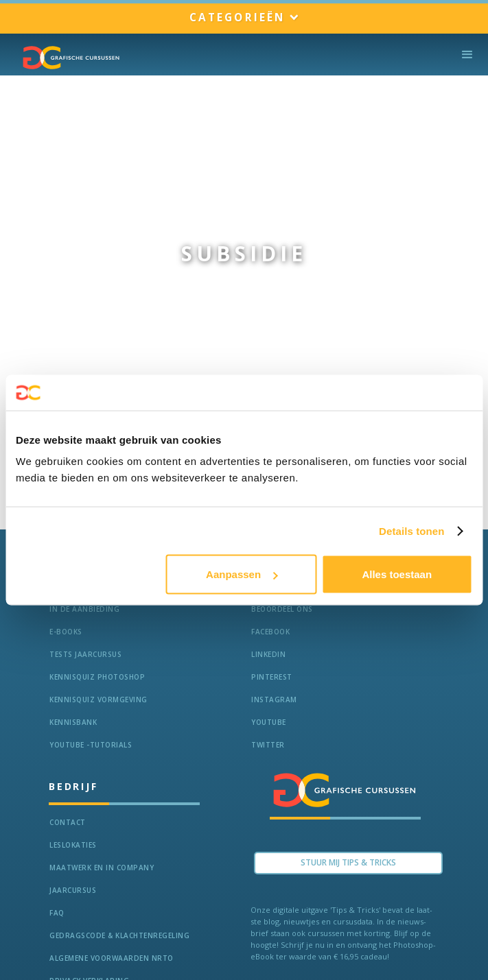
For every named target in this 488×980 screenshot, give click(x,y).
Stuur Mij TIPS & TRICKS (348, 862)
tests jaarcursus (85, 654)
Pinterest (272, 677)
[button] (244, 18)
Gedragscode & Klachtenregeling (119, 935)
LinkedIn (268, 654)
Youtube (269, 722)
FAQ (57, 913)
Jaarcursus (73, 890)
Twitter (268, 745)
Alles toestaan (397, 574)
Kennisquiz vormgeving (98, 700)
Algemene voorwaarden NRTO (112, 958)
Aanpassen (242, 574)
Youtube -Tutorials (91, 745)
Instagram (274, 700)
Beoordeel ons (282, 609)
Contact (68, 822)
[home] (68, 58)
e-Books (66, 632)
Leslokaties (73, 845)
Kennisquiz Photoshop (97, 677)
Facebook (270, 632)
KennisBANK (73, 722)
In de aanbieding (84, 609)
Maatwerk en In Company (102, 868)
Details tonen (411, 530)
